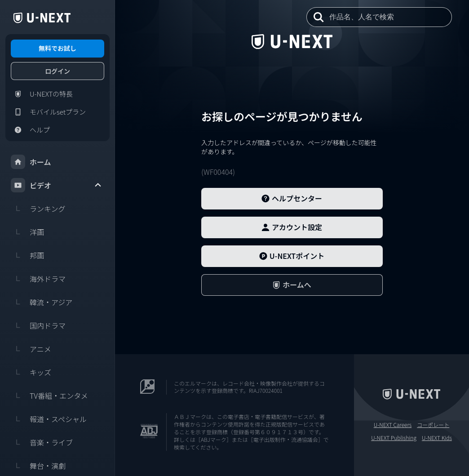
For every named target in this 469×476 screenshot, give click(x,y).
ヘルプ (30, 130)
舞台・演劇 (38, 466)
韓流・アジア (42, 302)
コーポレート (433, 425)
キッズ (31, 372)
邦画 (27, 255)
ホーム (31, 162)
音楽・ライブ (42, 442)
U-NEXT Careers (393, 425)
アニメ (31, 349)
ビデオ (57, 185)
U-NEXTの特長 (42, 94)
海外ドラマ (38, 279)
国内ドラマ (38, 325)
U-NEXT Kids (437, 438)
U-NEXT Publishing (394, 438)
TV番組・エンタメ (49, 396)
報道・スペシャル (49, 419)
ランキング (38, 209)
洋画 (27, 232)
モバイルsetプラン (48, 112)
